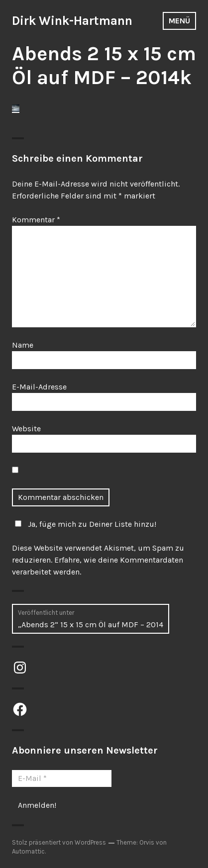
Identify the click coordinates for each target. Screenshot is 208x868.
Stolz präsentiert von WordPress (59, 842)
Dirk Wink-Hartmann (72, 21)
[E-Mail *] (62, 778)
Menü (179, 21)
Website (26, 429)
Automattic (28, 851)
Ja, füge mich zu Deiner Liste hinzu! (84, 524)
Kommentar (36, 220)
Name (23, 345)
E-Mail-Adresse (39, 387)
